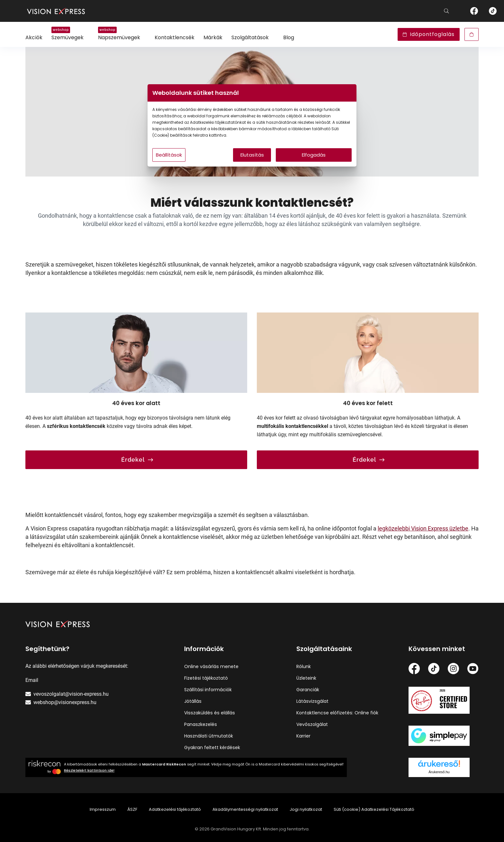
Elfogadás (314, 155)
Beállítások (169, 155)
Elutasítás (252, 155)
